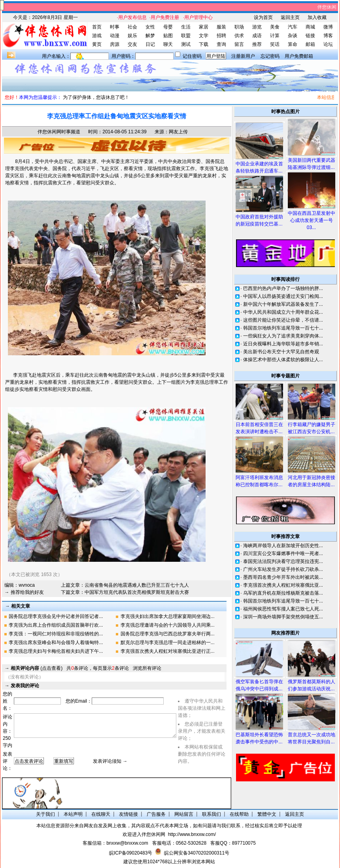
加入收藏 (317, 17)
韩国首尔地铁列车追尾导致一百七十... (283, 328)
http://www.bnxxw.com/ (192, 834)
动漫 (115, 36)
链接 (310, 36)
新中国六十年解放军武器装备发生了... (283, 304)
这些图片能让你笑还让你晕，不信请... (283, 320)
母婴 (168, 27)
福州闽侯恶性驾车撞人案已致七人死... (283, 609)
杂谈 (293, 36)
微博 (328, 27)
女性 (150, 27)
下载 (204, 44)
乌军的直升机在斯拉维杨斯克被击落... (283, 593)
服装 (221, 27)
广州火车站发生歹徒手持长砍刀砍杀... (283, 569)
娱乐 (132, 36)
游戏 (97, 36)
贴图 (168, 36)
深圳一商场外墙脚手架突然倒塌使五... (283, 617)
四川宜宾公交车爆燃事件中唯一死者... (283, 553)
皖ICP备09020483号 (131, 853)
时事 (115, 27)
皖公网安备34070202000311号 (197, 853)
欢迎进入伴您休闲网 (144, 834)
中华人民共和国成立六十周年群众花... (283, 312)
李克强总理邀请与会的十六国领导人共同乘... (168, 625)
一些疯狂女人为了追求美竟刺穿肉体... (283, 336)
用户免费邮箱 (299, 56)
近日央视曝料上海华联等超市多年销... (283, 344)
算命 (293, 44)
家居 (204, 27)
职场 (239, 27)
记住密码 (192, 56)
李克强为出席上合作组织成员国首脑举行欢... (56, 625)
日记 (150, 44)
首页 (97, 27)
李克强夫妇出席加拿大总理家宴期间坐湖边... (168, 616)
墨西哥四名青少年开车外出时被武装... (283, 577)
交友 (132, 44)
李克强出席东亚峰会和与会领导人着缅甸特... (56, 642)
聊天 (168, 44)
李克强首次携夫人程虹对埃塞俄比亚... (283, 585)
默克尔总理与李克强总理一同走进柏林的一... (168, 642)
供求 (239, 36)
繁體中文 (267, 814)
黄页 (97, 44)
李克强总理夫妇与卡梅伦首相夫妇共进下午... (56, 651)
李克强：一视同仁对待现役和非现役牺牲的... (56, 634)
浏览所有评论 (147, 668)
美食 (275, 27)
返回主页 (290, 17)
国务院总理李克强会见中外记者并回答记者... (56, 616)
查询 (221, 44)
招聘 (221, 36)
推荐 (257, 44)
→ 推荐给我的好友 (24, 592)
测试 (186, 44)
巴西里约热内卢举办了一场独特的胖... (283, 288)
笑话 (275, 44)
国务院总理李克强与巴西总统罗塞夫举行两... (168, 634)
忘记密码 (270, 56)
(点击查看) (37, 668)
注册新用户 (243, 56)
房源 (115, 44)
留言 (239, 44)
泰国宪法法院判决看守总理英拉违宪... (283, 561)
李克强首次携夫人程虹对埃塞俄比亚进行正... (168, 651)
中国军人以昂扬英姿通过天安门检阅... (283, 296)
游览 (257, 27)
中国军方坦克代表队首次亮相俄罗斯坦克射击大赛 (137, 592)
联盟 (186, 36)
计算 (275, 36)
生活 (186, 27)
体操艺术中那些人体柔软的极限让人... (283, 360)
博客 (328, 36)
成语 (257, 36)
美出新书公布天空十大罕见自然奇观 (281, 352)
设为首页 (263, 17)
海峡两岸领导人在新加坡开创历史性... (283, 546)
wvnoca (27, 585)
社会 (132, 27)
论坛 (328, 44)
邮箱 (310, 44)
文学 (204, 36)
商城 (310, 27)
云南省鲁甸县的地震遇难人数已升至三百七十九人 (137, 585)
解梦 (150, 36)
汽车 (293, 27)
